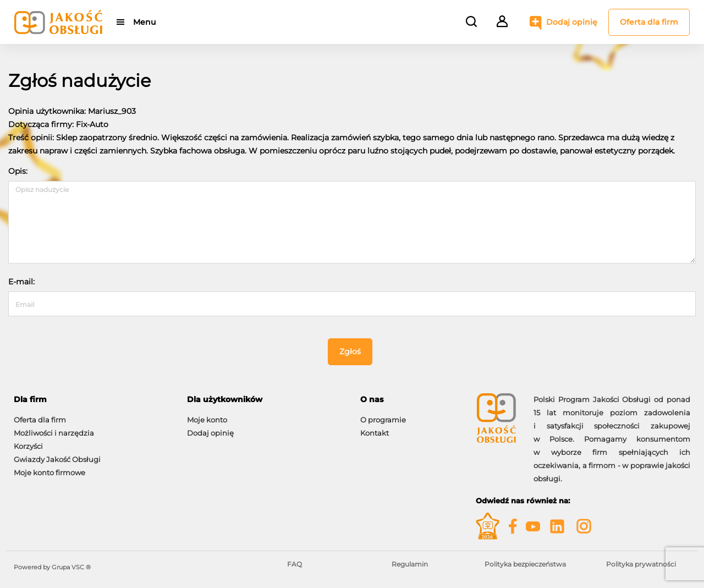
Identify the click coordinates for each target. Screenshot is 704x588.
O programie (383, 420)
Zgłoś (350, 351)
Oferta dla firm (649, 22)
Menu (144, 22)
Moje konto (207, 420)
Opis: (18, 171)
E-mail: (21, 282)
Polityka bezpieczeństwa (525, 564)
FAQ (295, 564)
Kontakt (375, 433)
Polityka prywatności (641, 564)
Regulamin (410, 564)
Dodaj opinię (572, 22)
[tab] (92, 400)
